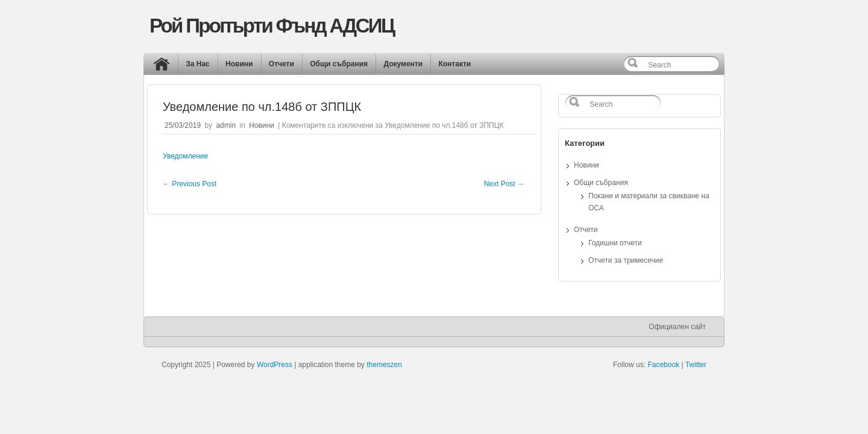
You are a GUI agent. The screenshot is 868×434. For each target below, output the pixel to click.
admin (226, 125)
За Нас (198, 64)
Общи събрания (339, 64)
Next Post (504, 184)
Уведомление (185, 156)
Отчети (281, 64)
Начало (165, 67)
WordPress (275, 365)
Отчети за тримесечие (626, 260)
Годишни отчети (615, 243)
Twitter (696, 365)
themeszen (384, 365)
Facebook (663, 365)
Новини (239, 64)
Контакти (454, 64)
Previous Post (190, 184)
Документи (403, 64)
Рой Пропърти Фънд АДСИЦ (272, 26)
